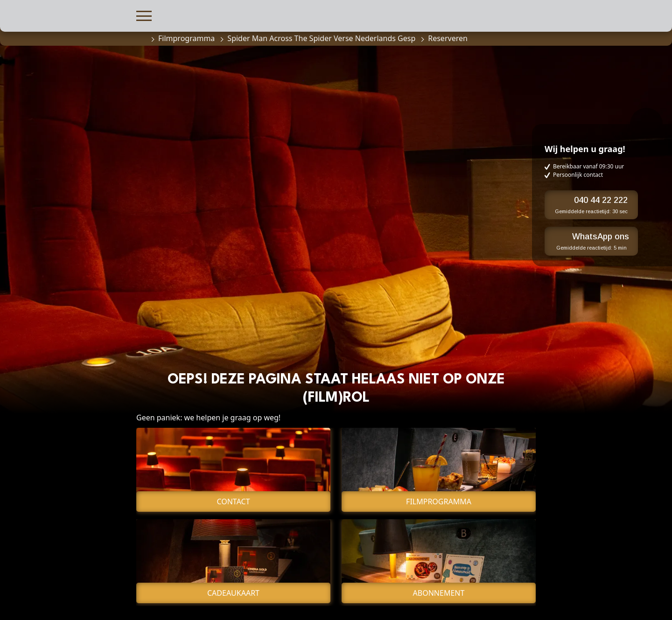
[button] (144, 15)
